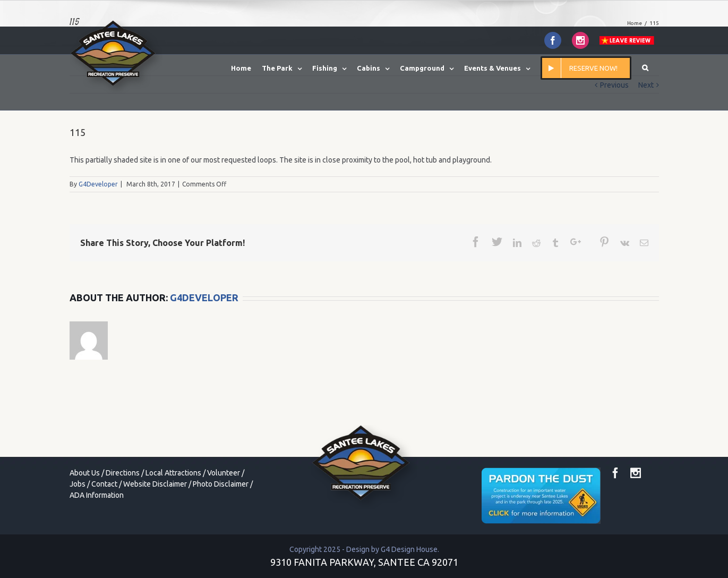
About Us (85, 473)
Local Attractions (173, 473)
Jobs (78, 484)
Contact (104, 484)
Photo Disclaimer (221, 484)
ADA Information (97, 495)
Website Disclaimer (155, 484)
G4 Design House (409, 549)
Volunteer (224, 473)
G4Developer (98, 184)
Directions (123, 473)
